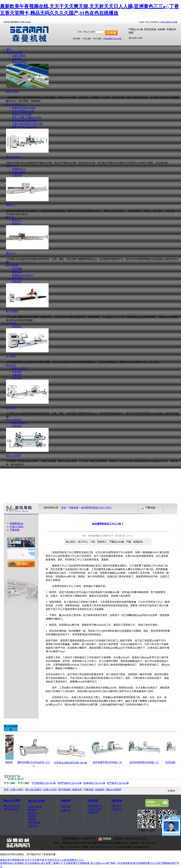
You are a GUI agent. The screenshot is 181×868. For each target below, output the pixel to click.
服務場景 (77, 790)
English (142, 22)
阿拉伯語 (155, 22)
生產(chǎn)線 (35, 807)
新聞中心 (11, 166)
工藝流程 (17, 375)
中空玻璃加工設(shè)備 (112, 39)
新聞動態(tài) (19, 169)
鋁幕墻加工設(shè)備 (94, 783)
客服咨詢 (17, 426)
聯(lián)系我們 (20, 62)
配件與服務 (12, 265)
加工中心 (33, 813)
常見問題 (17, 278)
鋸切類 (32, 810)
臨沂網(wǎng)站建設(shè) (136, 847)
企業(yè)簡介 (17, 790)
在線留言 (100, 790)
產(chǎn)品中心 (14, 104)
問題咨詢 (17, 282)
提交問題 (66, 806)
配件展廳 (17, 269)
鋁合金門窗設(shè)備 (23, 111)
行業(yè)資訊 (19, 172)
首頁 (8, 49)
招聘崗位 (17, 327)
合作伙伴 (17, 372)
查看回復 (66, 811)
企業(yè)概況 (19, 56)
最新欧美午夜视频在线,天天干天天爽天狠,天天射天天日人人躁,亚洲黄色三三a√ (42, 860)
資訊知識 (93, 801)
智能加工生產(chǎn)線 (24, 108)
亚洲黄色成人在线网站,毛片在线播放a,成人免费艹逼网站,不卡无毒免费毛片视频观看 (45, 863)
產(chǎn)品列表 (37, 801)
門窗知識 (17, 175)
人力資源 (11, 323)
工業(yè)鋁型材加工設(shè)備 (27, 124)
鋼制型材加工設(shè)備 (24, 127)
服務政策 (17, 272)
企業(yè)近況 (50, 790)
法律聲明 (17, 59)
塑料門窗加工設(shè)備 (70, 783)
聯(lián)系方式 (11, 809)
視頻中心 (17, 224)
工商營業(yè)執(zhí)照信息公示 (122, 839)
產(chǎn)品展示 (34, 790)
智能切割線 (34, 822)
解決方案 (11, 365)
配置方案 (17, 378)
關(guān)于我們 (14, 52)
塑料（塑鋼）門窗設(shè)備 (27, 117)
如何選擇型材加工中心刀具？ (97, 508)
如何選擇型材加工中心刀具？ (108, 524)
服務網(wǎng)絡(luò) (23, 275)
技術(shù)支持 (19, 368)
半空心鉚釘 (87, 39)
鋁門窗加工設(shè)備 (118, 783)
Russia (148, 22)
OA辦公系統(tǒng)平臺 (168, 22)
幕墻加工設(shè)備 (22, 114)
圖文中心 (11, 217)
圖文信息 (117, 801)
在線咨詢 (66, 801)
